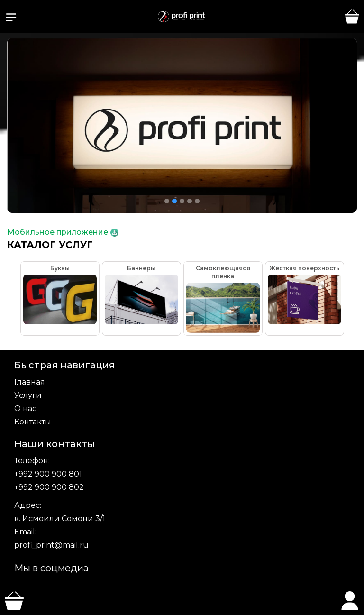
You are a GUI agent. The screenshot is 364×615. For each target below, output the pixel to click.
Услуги (28, 395)
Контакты (33, 422)
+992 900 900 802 (49, 487)
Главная (30, 382)
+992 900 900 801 (48, 474)
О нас (25, 408)
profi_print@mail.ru (51, 545)
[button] (11, 17)
